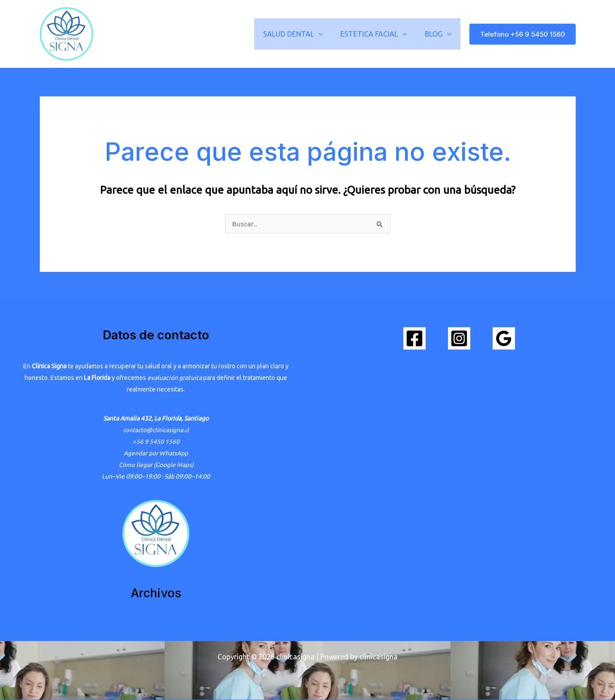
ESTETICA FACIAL (379, 34)
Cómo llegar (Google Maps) (156, 465)
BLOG (440, 34)
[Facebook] (414, 339)
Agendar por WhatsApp (156, 454)
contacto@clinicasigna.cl (156, 430)
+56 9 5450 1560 (156, 442)
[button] (327, 34)
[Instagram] (459, 339)
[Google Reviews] (504, 339)
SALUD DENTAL (302, 34)
